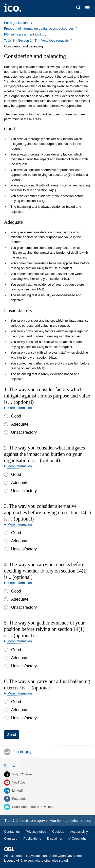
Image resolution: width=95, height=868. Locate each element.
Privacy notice (36, 832)
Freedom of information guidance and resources (39, 29)
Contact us (12, 832)
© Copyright (77, 838)
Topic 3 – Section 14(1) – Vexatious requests (36, 40)
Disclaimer (55, 838)
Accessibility (79, 832)
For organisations (17, 23)
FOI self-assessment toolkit (24, 35)
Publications (32, 838)
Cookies (58, 832)
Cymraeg (11, 838)
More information (20, 408)
